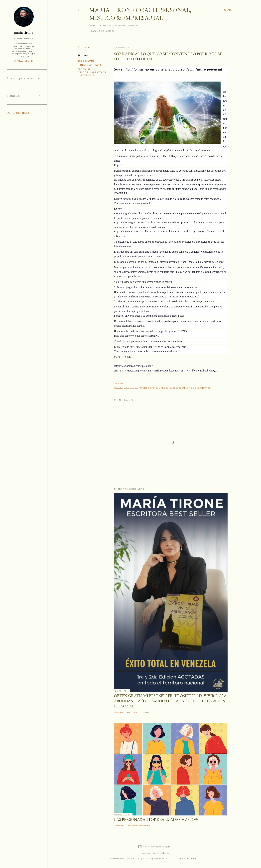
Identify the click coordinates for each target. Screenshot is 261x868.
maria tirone (24, 32)
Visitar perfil (24, 61)
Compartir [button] (83, 48)
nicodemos (164, 853)
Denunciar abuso (18, 113)
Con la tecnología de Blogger (154, 847)
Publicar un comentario (138, 712)
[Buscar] (226, 10)
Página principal (103, 31)
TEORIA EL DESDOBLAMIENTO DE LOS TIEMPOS (92, 73)
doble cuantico (86, 61)
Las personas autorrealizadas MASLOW (156, 819)
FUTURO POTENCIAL (90, 65)
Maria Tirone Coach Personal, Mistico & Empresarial (140, 14)
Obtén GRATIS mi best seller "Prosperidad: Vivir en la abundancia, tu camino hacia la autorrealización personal (170, 701)
